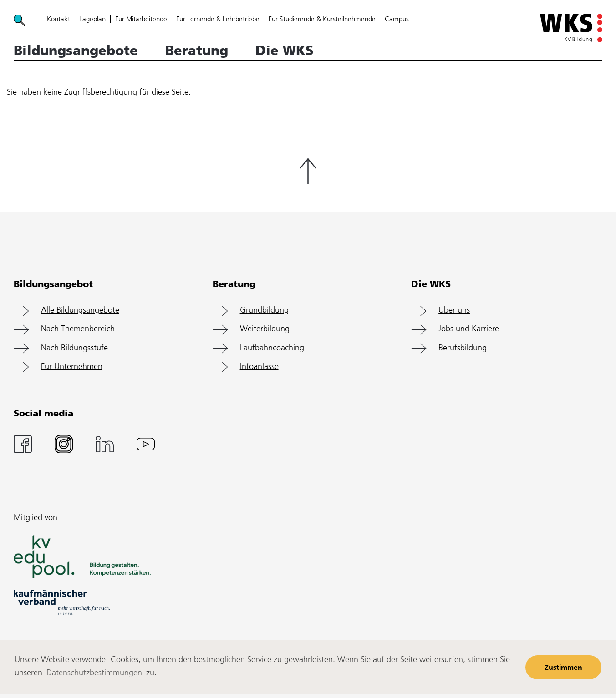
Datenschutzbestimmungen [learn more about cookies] (94, 673)
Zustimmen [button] (563, 668)
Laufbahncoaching (272, 348)
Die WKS (285, 51)
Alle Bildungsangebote (80, 310)
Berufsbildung (463, 348)
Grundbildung (264, 310)
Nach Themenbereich (78, 329)
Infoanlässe (259, 367)
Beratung (197, 51)
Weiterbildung (265, 329)
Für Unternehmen (72, 367)
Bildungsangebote (76, 51)
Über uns (454, 310)
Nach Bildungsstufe (74, 348)
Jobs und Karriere (469, 329)
